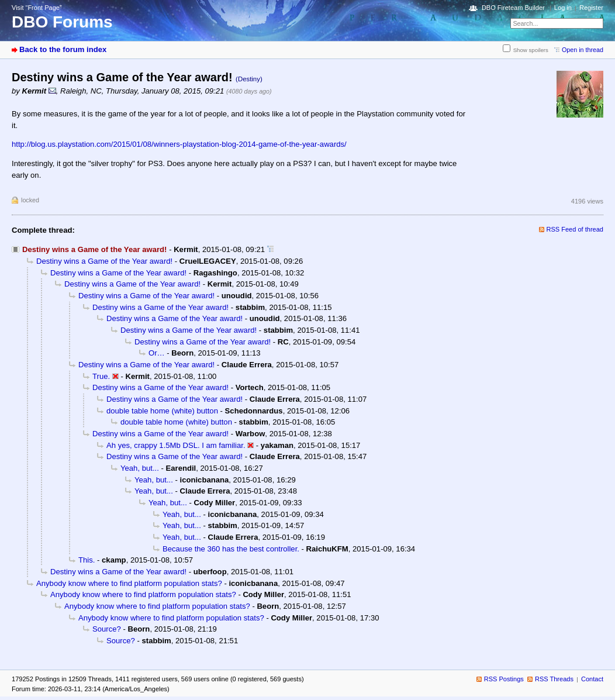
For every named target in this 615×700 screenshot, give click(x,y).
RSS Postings (504, 679)
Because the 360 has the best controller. (231, 549)
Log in (563, 8)
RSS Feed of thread (575, 229)
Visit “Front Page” (37, 8)
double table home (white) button (162, 411)
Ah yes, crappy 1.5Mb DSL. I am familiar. (176, 445)
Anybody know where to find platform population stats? (129, 583)
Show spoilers (531, 50)
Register (591, 8)
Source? (107, 629)
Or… (157, 353)
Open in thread (583, 50)
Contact (592, 679)
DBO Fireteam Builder (513, 8)
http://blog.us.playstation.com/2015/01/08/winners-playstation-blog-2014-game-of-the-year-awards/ (179, 144)
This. (87, 560)
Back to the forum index (63, 49)
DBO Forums (62, 22)
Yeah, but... (140, 468)
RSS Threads (554, 679)
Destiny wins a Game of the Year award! (104, 261)
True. (101, 376)
